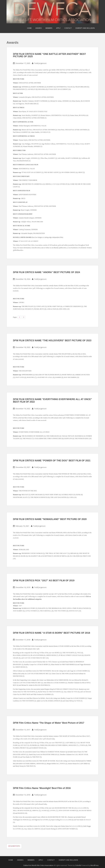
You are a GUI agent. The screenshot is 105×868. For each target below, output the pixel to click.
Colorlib (78, 865)
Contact (68, 28)
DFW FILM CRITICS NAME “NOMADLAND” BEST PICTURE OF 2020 (50, 519)
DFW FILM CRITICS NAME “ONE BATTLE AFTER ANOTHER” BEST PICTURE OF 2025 (49, 55)
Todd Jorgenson (40, 63)
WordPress (94, 865)
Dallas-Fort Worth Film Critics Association (38, 865)
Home (29, 28)
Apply (58, 28)
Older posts (14, 846)
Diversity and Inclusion (85, 28)
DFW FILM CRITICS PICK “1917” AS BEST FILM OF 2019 (44, 581)
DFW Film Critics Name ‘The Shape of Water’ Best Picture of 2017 (49, 723)
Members (49, 28)
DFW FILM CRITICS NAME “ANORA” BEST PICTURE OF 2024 (46, 272)
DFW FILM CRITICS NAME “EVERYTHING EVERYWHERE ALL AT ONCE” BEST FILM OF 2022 (53, 401)
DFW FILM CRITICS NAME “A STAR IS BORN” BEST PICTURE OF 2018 (52, 633)
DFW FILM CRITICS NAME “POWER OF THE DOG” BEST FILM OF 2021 (52, 461)
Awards (39, 28)
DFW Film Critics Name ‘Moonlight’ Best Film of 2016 (42, 788)
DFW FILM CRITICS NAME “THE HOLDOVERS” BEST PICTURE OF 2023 (52, 340)
